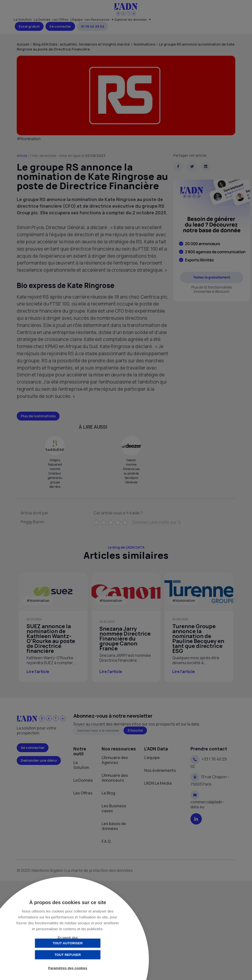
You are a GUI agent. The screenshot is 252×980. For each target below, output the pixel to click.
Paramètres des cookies (68, 968)
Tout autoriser (43, 955)
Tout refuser (92, 955)
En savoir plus (68, 938)
